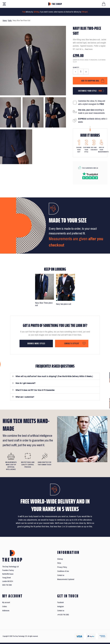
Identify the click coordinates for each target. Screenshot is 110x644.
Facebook (60, 602)
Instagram (61, 607)
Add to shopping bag (90, 81)
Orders (5, 607)
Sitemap (60, 559)
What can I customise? (25, 397)
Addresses (6, 611)
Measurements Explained (66, 579)
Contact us (61, 575)
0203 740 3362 (7, 585)
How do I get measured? (26, 383)
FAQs (59, 563)
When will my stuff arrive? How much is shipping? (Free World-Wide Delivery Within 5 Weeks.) (54, 376)
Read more (89, 49)
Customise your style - (90, 91)
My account (6, 602)
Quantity (76, 67)
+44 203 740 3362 (63, 615)
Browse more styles (36, 343)
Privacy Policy (62, 567)
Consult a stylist (72, 343)
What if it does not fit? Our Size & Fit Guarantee (35, 390)
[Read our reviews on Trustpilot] (90, 176)
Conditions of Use (63, 571)
